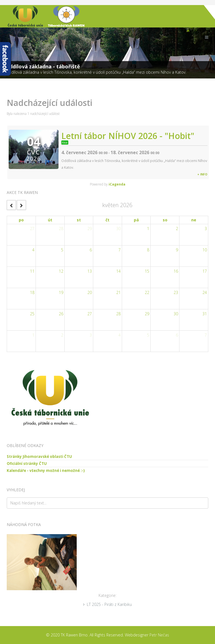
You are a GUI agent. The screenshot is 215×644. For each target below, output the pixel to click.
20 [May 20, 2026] (90, 292)
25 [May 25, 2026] (32, 314)
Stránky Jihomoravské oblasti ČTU (39, 457)
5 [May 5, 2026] (62, 250)
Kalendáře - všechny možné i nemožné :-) (46, 471)
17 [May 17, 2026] (205, 271)
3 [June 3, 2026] (91, 335)
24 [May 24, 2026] (205, 292)
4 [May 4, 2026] (33, 250)
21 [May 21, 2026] (118, 292)
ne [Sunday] (194, 220)
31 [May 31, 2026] (205, 314)
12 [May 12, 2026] (61, 271)
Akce (65, 143)
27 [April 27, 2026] (32, 229)
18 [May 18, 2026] (32, 292)
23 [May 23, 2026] (176, 292)
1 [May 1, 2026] (148, 229)
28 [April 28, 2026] (61, 229)
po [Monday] (21, 220)
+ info (202, 174)
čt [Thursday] (107, 220)
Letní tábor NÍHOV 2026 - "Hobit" (128, 136)
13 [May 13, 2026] (90, 271)
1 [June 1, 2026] (33, 335)
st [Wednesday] (79, 220)
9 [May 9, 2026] (177, 250)
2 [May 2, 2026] (177, 229)
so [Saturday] (165, 220)
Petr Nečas (159, 635)
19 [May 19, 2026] (61, 292)
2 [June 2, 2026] (62, 335)
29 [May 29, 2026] (147, 314)
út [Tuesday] (50, 220)
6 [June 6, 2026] (177, 335)
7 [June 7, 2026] (206, 335)
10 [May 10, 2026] (205, 250)
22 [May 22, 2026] (147, 292)
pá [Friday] (136, 220)
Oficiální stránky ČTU (27, 464)
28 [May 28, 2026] (118, 314)
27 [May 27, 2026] (90, 314)
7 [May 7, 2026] (120, 250)
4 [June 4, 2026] (120, 335)
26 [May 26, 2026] (61, 314)
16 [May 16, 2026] (176, 271)
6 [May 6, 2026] (91, 250)
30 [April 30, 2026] (118, 229)
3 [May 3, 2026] (206, 229)
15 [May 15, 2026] (147, 271)
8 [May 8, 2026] (148, 250)
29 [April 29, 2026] (90, 229)
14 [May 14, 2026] (118, 271)
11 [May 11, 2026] (32, 271)
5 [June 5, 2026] (148, 335)
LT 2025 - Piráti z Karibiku (109, 604)
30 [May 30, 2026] (176, 314)
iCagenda (117, 184)
